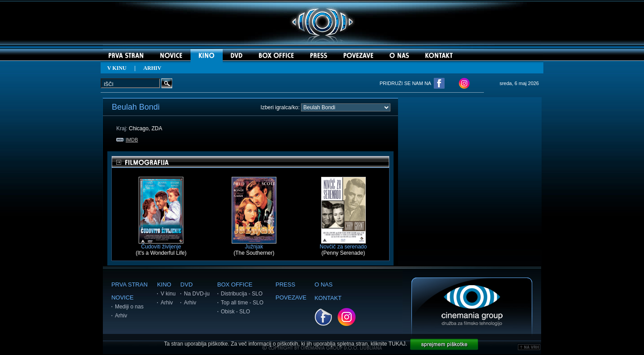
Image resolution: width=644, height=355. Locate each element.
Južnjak (254, 244)
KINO (164, 284)
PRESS (285, 284)
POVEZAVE (291, 297)
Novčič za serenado (343, 244)
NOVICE (123, 297)
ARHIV (153, 68)
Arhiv (121, 316)
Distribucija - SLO (242, 294)
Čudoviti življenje (161, 244)
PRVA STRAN (129, 284)
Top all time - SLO (242, 303)
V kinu (168, 294)
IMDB (127, 140)
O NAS (323, 284)
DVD (186, 284)
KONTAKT (328, 298)
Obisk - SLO (235, 312)
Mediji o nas (129, 307)
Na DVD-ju (197, 294)
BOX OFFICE (235, 284)
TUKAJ (397, 344)
